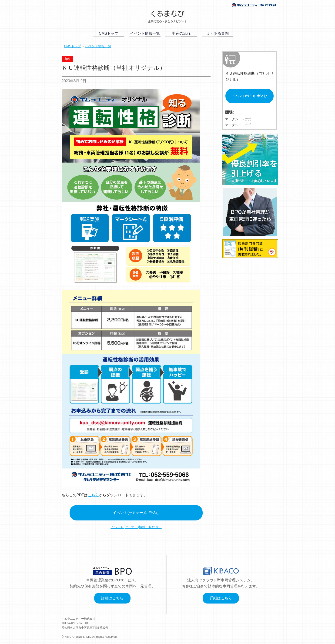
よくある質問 (218, 33)
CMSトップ (109, 33)
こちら (93, 495)
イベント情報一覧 (145, 33)
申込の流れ (181, 33)
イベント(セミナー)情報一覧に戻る (136, 527)
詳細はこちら (112, 598)
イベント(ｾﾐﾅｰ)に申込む (250, 96)
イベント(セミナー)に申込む (136, 513)
